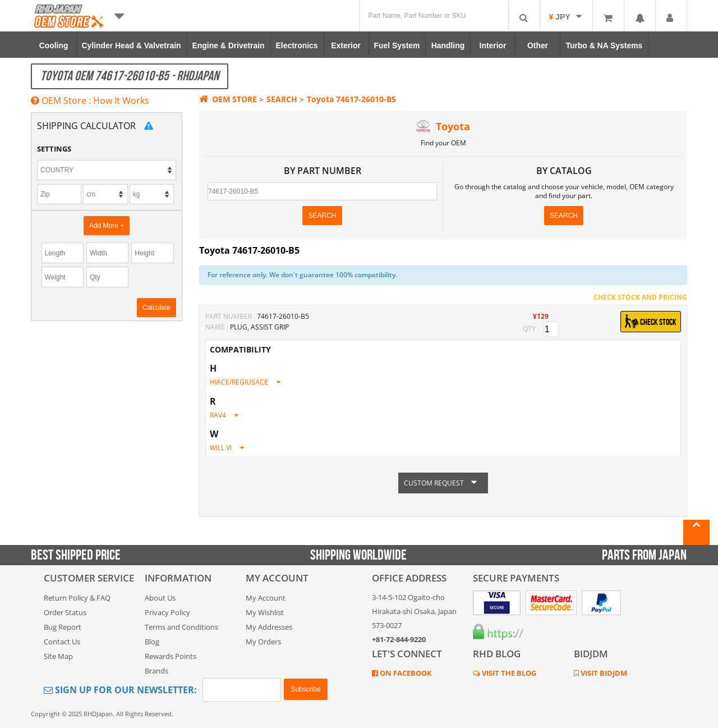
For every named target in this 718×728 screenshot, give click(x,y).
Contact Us (62, 642)
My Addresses (269, 627)
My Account (266, 598)
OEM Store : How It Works (90, 100)
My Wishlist (265, 612)
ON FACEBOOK (405, 673)
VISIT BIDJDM (603, 673)
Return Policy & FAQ (77, 598)
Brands (157, 671)
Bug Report (63, 627)
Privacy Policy (167, 612)
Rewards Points (171, 656)
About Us (160, 598)
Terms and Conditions (181, 627)
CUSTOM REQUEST (443, 483)
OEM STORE (228, 99)
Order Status (65, 612)
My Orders (263, 642)
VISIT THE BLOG (508, 673)
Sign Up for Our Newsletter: (120, 690)
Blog (152, 642)
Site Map (58, 656)
